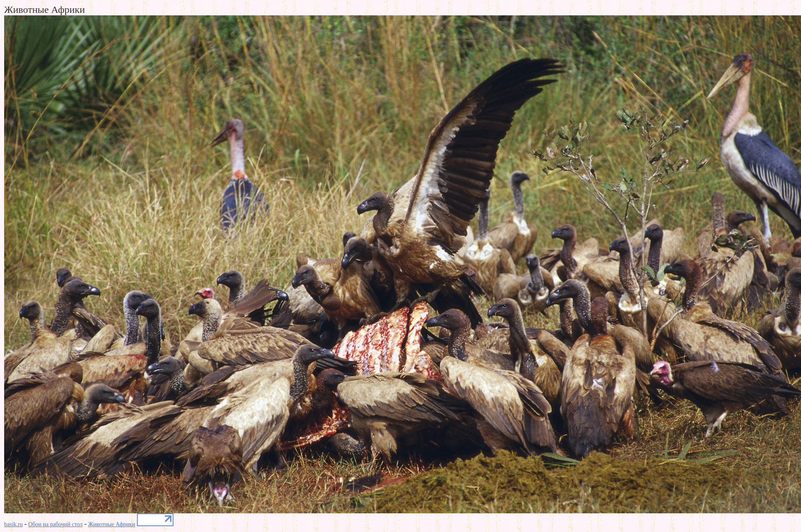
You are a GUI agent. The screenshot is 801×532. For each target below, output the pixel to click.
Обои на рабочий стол (55, 524)
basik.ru (13, 524)
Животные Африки (112, 524)
